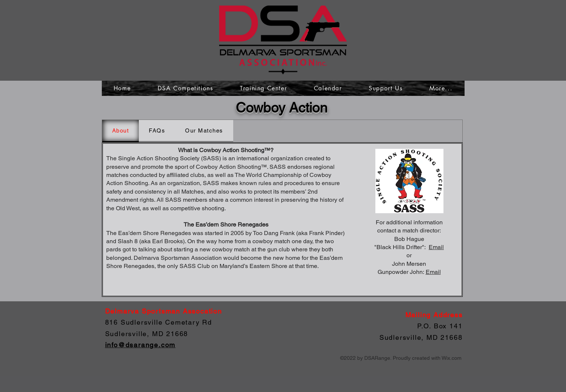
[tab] (121, 131)
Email (436, 247)
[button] (441, 88)
